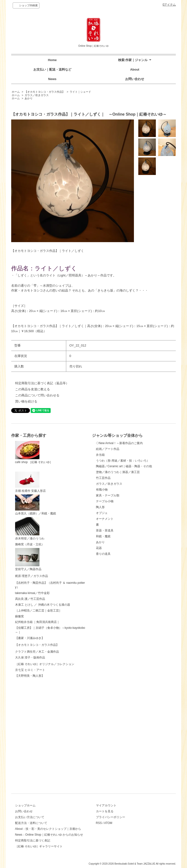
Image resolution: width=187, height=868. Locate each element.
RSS (99, 823)
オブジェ (102, 513)
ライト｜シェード (80, 92)
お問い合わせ (135, 79)
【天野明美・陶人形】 (30, 780)
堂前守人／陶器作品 (28, 560)
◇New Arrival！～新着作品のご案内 (119, 443)
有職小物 (102, 490)
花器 (99, 548)
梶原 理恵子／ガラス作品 (32, 585)
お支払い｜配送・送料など (52, 69)
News (52, 79)
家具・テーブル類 (108, 495)
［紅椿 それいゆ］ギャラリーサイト (39, 846)
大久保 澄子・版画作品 (30, 743)
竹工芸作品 (103, 478)
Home (52, 60)
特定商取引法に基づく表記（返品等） (42, 383)
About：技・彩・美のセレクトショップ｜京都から (48, 829)
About (135, 69)
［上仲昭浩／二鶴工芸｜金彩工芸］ (38, 648)
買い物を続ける (26, 401)
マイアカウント (106, 805)
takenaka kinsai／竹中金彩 (33, 630)
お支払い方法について (30, 817)
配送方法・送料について (31, 823)
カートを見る (105, 811)
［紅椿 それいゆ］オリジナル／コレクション (45, 759)
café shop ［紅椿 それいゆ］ (34, 452)
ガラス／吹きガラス (37, 95)
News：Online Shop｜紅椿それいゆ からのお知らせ (49, 835)
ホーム (16, 92)
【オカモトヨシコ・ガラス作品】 (45, 92)
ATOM (108, 823)
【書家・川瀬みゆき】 (30, 675)
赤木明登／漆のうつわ (30, 529)
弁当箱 (100, 455)
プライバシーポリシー (111, 817)
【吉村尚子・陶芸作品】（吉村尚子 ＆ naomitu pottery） (50, 612)
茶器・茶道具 (105, 530)
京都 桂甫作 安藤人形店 (31, 482)
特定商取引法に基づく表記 (33, 841)
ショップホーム (25, 805)
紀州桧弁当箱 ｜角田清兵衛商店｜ (37, 659)
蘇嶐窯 (19, 654)
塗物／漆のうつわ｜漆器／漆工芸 (118, 472)
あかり (29, 98)
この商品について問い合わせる (37, 395)
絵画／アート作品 (108, 449)
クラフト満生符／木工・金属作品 (37, 725)
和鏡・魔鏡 (103, 536)
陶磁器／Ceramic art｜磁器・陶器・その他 (124, 466)
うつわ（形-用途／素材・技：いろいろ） (123, 461)
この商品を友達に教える (33, 389)
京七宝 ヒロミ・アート (30, 774)
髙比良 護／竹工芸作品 (30, 636)
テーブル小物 (105, 501)
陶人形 (100, 507)
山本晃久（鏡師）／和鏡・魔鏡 (36, 505)
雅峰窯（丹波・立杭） (30, 544)
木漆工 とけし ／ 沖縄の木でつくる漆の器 (43, 642)
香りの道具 (103, 554)
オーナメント (105, 519)
